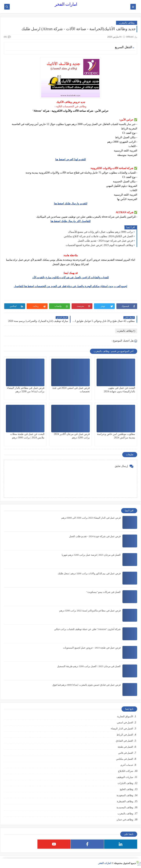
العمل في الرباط (125, 735)
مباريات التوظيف (125, 777)
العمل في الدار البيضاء (122, 729)
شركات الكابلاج (126, 771)
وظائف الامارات (125, 783)
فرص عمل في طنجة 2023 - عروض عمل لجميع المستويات (92, 648)
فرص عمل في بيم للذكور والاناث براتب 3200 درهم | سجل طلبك (89, 573)
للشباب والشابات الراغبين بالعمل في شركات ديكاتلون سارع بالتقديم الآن (71, 277)
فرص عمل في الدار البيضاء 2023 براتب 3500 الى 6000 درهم (91, 518)
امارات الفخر (66, 4)
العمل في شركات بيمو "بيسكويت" (103, 592)
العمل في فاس (126, 753)
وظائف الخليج (126, 789)
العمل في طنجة (125, 747)
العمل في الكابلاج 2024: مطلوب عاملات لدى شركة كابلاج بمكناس (98, 236)
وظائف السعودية (125, 795)
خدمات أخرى (127, 765)
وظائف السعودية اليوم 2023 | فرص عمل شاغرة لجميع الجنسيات (99, 245)
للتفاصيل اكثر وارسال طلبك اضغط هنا (71, 221)
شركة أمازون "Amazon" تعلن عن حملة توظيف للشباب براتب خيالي (87, 629)
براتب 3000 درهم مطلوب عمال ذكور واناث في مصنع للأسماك (101, 232)
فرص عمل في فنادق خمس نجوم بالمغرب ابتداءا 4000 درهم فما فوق (87, 685)
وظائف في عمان (125, 820)
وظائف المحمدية (125, 807)
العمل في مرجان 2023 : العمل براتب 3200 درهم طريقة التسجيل (89, 666)
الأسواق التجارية (125, 716)
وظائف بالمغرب (127, 23)
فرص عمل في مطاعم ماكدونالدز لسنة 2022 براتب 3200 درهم (90, 611)
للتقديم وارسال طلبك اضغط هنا (71, 204)
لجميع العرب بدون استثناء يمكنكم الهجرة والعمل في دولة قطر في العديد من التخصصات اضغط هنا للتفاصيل (70, 286)
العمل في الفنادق (125, 741)
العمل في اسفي (125, 723)
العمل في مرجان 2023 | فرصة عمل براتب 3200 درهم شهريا (91, 555)
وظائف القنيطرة (125, 801)
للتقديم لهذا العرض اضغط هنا (70, 159)
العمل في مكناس (125, 759)
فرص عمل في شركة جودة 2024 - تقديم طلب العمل (105, 241)
